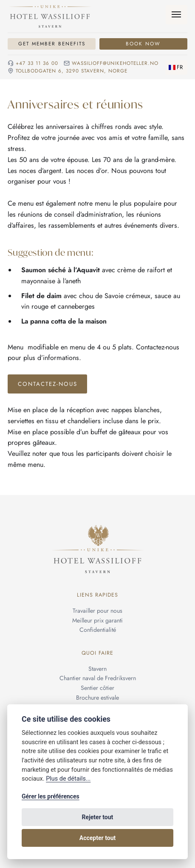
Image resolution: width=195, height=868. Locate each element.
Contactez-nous (48, 384)
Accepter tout (97, 838)
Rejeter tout (98, 817)
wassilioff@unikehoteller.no (115, 63)
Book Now (143, 44)
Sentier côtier (97, 688)
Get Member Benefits (52, 44)
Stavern (97, 669)
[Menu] (177, 15)
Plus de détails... (68, 779)
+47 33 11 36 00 (37, 63)
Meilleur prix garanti (97, 620)
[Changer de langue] (176, 67)
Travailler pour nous (97, 611)
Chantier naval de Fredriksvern (98, 678)
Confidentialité (98, 630)
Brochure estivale (97, 698)
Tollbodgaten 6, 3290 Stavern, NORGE (72, 71)
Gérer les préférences (51, 796)
